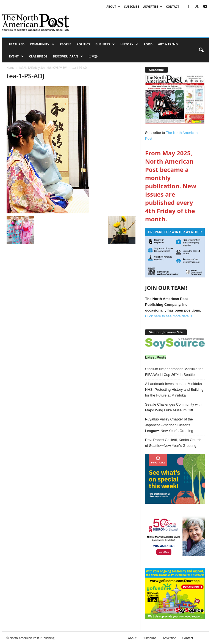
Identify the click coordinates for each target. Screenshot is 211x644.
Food (148, 44)
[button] (201, 50)
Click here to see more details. (169, 316)
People (66, 44)
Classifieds (38, 56)
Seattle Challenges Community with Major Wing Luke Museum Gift (173, 407)
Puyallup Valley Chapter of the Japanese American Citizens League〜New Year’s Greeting (169, 425)
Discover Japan (68, 56)
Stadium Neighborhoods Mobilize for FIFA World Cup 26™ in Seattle (174, 372)
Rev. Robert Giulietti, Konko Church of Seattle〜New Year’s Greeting (173, 443)
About (113, 7)
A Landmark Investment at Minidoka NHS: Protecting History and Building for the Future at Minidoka (174, 390)
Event (16, 56)
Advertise (153, 7)
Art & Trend (168, 44)
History (129, 44)
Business (105, 44)
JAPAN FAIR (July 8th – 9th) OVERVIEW (43, 68)
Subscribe (132, 7)
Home (10, 68)
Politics (83, 44)
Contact (172, 7)
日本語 (93, 56)
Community (42, 44)
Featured (17, 44)
